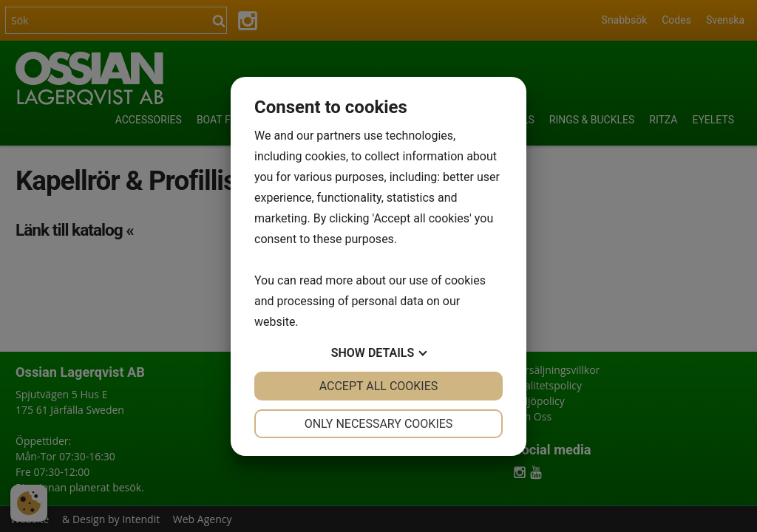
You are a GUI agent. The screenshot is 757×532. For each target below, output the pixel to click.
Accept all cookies (379, 386)
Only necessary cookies (379, 424)
